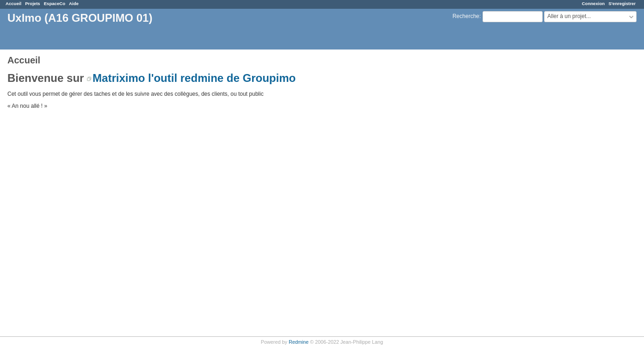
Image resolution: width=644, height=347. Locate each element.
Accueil (13, 3)
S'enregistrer (622, 3)
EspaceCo (55, 3)
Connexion (594, 3)
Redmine (299, 342)
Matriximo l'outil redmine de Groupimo (194, 78)
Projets (33, 3)
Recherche (466, 16)
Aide (74, 3)
